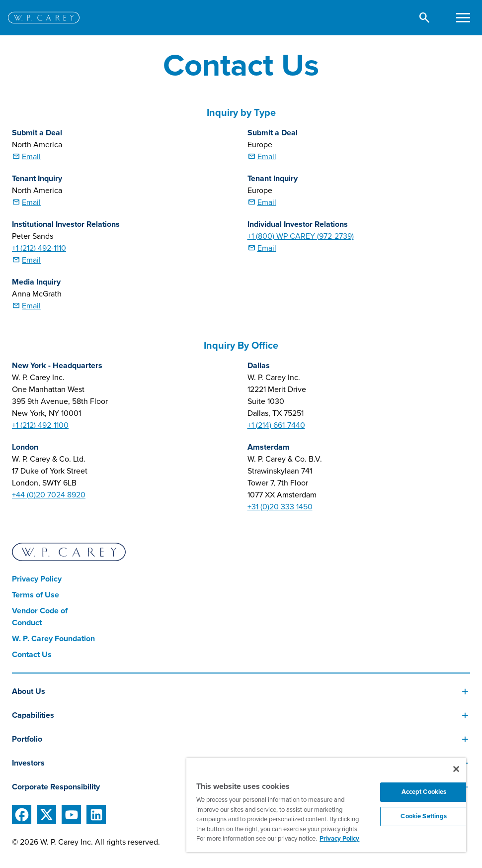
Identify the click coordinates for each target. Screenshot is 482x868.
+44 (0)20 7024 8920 (49, 495)
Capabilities (33, 715)
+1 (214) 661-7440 (276, 425)
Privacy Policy (37, 579)
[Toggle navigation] (463, 18)
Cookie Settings (424, 816)
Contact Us (32, 655)
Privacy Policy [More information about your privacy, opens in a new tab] (339, 839)
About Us (29, 691)
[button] (425, 18)
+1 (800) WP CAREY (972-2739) (301, 236)
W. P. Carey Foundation (53, 639)
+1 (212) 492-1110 (39, 248)
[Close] (456, 769)
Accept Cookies (424, 792)
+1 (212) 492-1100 (40, 425)
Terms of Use (36, 595)
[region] (326, 805)
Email (31, 157)
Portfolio (27, 739)
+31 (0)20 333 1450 (280, 507)
